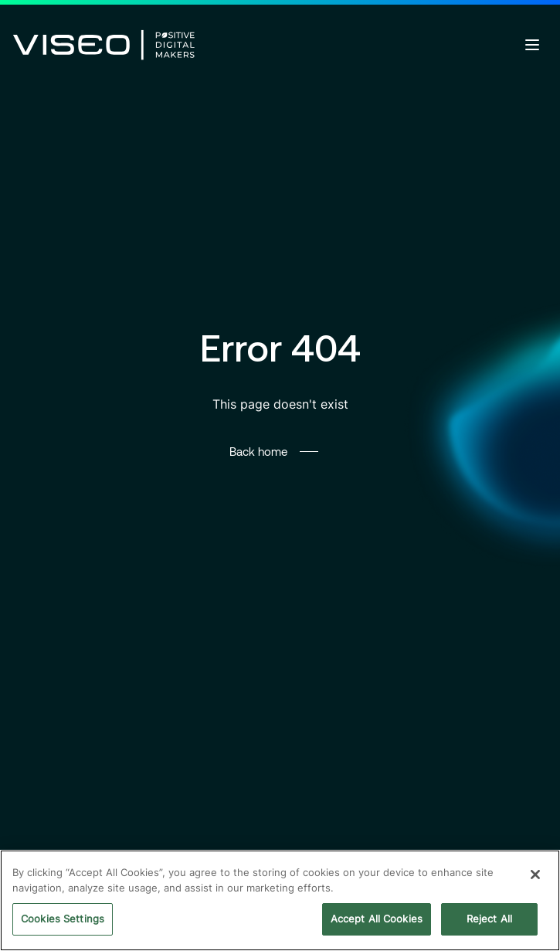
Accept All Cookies (377, 919)
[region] (280, 900)
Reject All (489, 919)
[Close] (535, 875)
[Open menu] (532, 45)
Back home (258, 451)
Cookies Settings (63, 919)
